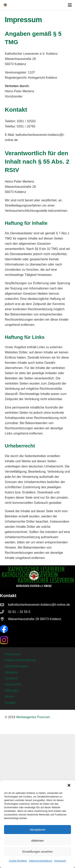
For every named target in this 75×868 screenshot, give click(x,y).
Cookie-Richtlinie (18, 861)
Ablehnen (37, 841)
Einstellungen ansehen (38, 852)
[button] (69, 785)
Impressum (60, 861)
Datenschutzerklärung (40, 861)
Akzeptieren (37, 830)
